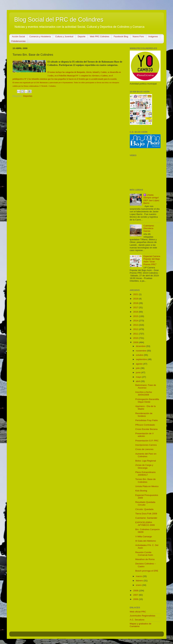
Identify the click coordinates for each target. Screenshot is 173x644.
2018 (136, 303)
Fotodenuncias (19, 41)
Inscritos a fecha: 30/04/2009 (144, 393)
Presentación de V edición (144, 435)
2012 (136, 329)
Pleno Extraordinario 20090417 (145, 474)
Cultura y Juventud (64, 36)
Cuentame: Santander (146, 518)
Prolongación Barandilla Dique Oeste (147, 401)
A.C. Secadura (137, 620)
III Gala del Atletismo (146, 541)
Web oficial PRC (138, 612)
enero (139, 585)
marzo (139, 576)
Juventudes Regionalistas (143, 616)
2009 (136, 342)
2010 (136, 338)
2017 (136, 307)
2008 (136, 591)
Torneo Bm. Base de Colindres (145, 481)
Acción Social (18, 36)
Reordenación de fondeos (144, 415)
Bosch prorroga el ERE (147, 571)
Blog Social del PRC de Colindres (59, 20)
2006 (136, 599)
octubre (140, 355)
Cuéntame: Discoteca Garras (149, 228)
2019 (136, 299)
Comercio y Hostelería (40, 36)
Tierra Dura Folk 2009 (146, 514)
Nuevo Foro (138, 36)
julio (138, 368)
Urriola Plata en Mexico (147, 486)
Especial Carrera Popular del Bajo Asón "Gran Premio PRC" (152, 260)
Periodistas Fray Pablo (147, 420)
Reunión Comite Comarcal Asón (144, 554)
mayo (139, 377)
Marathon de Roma (145, 559)
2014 (136, 321)
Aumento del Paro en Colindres (146, 455)
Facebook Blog (121, 36)
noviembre (142, 351)
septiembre (142, 359)
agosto (140, 364)
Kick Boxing (141, 491)
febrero (140, 581)
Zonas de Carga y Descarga (144, 466)
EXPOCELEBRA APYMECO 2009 (145, 524)
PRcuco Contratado (145, 425)
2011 (136, 334)
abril (138, 381)
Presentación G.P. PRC (147, 441)
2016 (136, 312)
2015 (136, 316)
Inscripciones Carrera (146, 445)
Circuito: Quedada (144, 509)
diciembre (141, 346)
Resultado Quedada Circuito (145, 503)
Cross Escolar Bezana (146, 429)
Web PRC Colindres (100, 36)
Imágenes (153, 36)
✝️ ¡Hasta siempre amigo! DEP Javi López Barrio (151, 199)
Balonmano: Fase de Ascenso (146, 386)
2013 (136, 325)
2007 (136, 595)
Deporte (82, 36)
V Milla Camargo (144, 537)
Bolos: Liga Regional (146, 461)
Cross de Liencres (144, 449)
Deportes (28, 96)
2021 (136, 294)
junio (139, 372)
